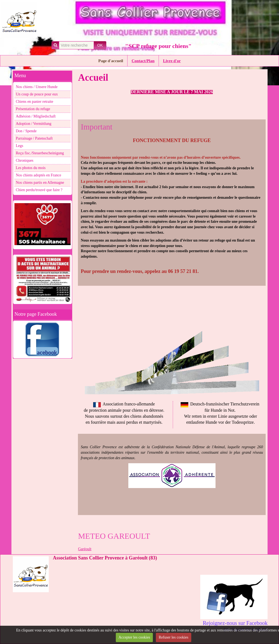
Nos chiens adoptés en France (38, 175)
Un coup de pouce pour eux (37, 94)
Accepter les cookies (134, 637)
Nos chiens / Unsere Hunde (37, 87)
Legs (19, 146)
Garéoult (85, 549)
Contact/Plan (143, 61)
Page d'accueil (111, 61)
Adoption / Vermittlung (34, 124)
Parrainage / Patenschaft (34, 138)
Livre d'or (172, 61)
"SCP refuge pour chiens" (158, 46)
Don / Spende (26, 131)
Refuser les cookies (173, 637)
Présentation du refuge (33, 109)
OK (100, 45)
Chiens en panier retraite (34, 102)
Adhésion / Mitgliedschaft (36, 116)
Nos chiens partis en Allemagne (40, 183)
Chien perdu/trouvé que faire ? (39, 190)
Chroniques (25, 160)
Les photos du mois (31, 168)
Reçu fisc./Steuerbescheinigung (40, 153)
